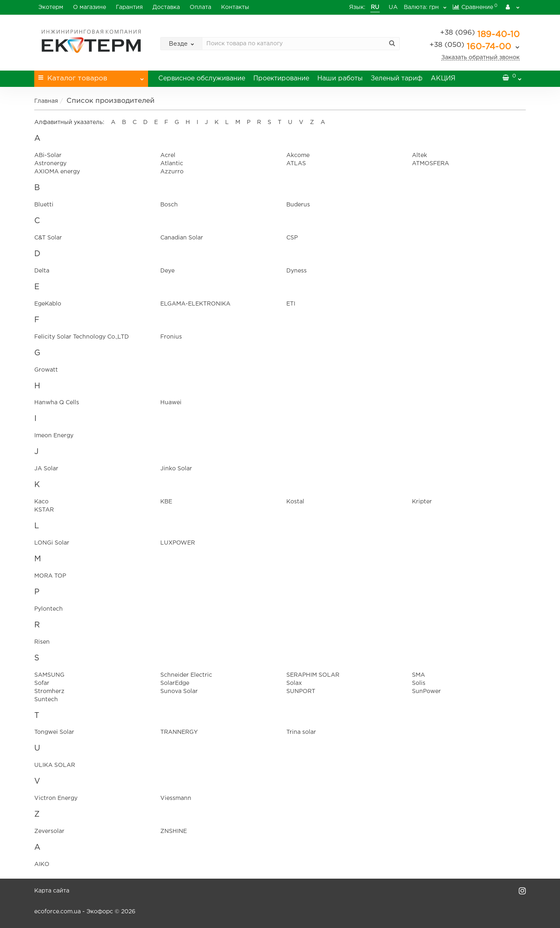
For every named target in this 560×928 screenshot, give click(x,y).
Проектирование (281, 79)
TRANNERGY (179, 732)
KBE (166, 502)
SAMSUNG (49, 675)
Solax (294, 683)
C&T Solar (48, 238)
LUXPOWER (178, 543)
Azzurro (172, 172)
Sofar (42, 683)
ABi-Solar (48, 155)
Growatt (46, 370)
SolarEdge (175, 683)
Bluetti (44, 205)
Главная (46, 101)
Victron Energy (56, 798)
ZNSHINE (174, 831)
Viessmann (176, 798)
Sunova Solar (179, 691)
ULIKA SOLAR (55, 765)
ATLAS (296, 164)
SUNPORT (301, 691)
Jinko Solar (176, 469)
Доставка (166, 7)
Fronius (171, 337)
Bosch (169, 205)
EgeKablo (48, 304)
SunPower (426, 691)
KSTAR (44, 510)
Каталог (91, 76)
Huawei (171, 403)
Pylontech (49, 609)
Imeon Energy (54, 436)
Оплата (200, 7)
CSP (292, 238)
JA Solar (46, 469)
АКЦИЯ (443, 79)
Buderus (298, 205)
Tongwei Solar (54, 732)
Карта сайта (52, 891)
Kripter (422, 502)
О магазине (90, 7)
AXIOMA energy (57, 172)
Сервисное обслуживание (202, 79)
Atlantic (172, 164)
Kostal (295, 502)
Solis (419, 683)
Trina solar (301, 732)
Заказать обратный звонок (480, 58)
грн (420, 7)
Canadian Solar (182, 238)
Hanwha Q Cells (57, 403)
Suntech (46, 700)
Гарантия (129, 7)
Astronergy (50, 164)
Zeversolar (49, 831)
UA (385, 7)
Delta (42, 271)
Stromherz (49, 691)
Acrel (168, 155)
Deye (167, 271)
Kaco (41, 502)
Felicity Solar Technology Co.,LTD (82, 337)
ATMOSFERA (431, 164)
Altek (419, 155)
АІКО (42, 864)
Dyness (297, 271)
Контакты (235, 7)
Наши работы (340, 79)
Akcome (298, 155)
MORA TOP (50, 576)
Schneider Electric (186, 675)
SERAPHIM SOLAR (313, 675)
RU (367, 7)
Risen (42, 642)
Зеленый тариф (397, 79)
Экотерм (51, 7)
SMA (418, 675)
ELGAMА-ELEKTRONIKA (195, 304)
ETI (291, 304)
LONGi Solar (52, 543)
